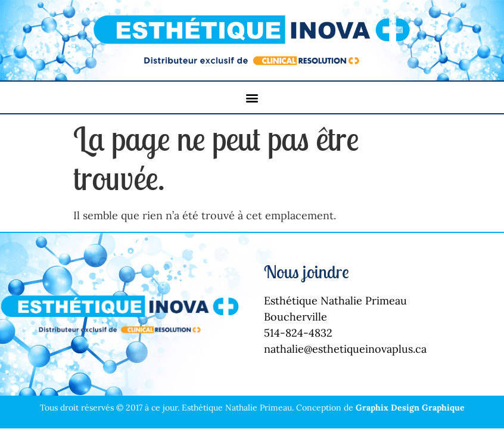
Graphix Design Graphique (410, 408)
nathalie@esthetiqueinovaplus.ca (345, 349)
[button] (252, 97)
